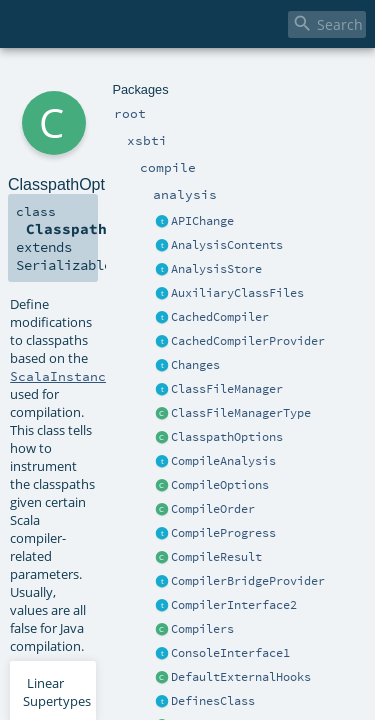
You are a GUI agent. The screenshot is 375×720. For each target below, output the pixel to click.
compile (124, 77)
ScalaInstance (62, 239)
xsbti (85, 77)
